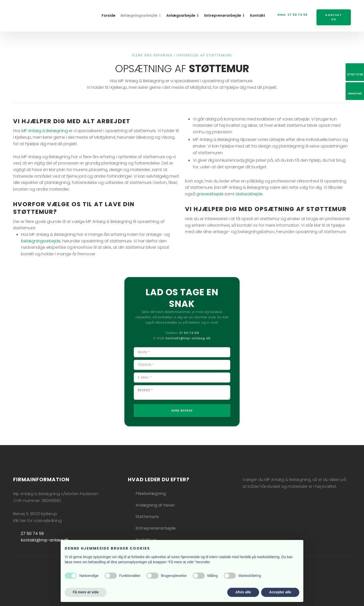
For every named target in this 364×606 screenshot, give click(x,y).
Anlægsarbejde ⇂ (183, 15)
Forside (109, 15)
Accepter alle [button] (280, 592)
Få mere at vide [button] (86, 592)
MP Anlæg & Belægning (45, 131)
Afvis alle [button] (243, 592)
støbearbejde (249, 194)
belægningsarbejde (41, 241)
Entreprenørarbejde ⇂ (225, 15)
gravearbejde (210, 194)
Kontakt (258, 15)
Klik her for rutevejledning (37, 521)
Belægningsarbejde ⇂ (141, 15)
